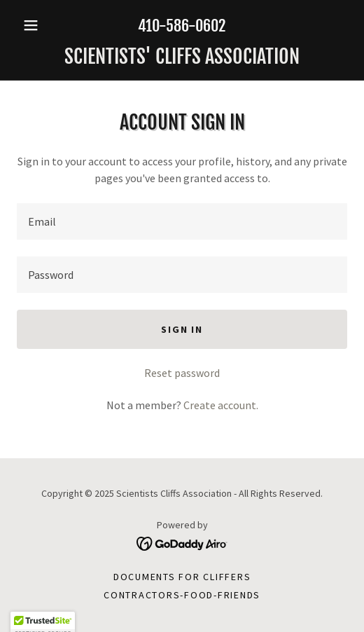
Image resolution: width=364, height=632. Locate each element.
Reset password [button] (182, 373)
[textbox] (182, 221)
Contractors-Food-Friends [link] (182, 595)
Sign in (182, 329)
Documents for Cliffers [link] (182, 577)
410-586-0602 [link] (182, 26)
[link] (182, 57)
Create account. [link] (221, 405)
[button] (42, 25)
